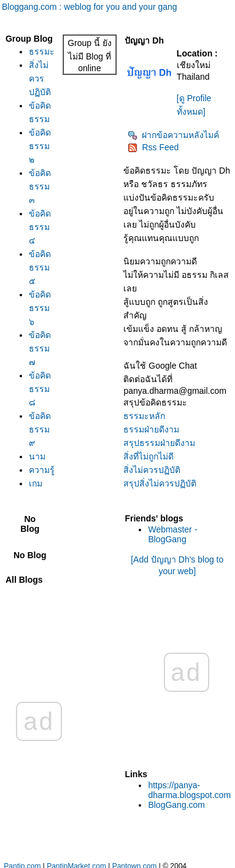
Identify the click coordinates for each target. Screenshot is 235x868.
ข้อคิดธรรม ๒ (40, 146)
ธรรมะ (42, 52)
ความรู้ (42, 470)
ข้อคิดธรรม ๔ (40, 227)
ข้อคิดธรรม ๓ (40, 186)
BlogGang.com (176, 805)
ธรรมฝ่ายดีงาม (151, 429)
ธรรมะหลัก (144, 416)
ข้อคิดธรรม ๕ (40, 267)
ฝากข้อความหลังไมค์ (173, 135)
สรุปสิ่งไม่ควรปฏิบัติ (160, 483)
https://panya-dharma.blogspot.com (189, 790)
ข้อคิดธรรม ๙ (40, 429)
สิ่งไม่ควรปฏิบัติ (40, 79)
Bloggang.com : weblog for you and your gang (90, 7)
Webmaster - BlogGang (172, 534)
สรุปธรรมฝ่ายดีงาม (159, 443)
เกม (36, 483)
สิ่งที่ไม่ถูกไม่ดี (148, 456)
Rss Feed (153, 147)
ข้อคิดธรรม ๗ (40, 348)
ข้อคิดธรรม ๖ (40, 308)
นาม (37, 456)
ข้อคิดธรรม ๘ (40, 389)
